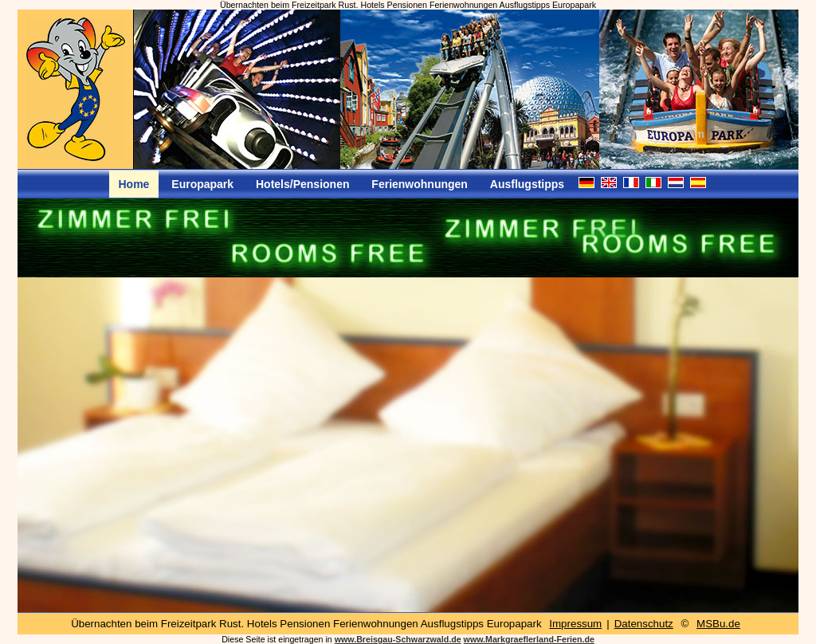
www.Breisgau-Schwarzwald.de (398, 639)
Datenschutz (644, 624)
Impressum (575, 624)
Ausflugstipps (527, 184)
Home (134, 184)
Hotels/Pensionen (302, 184)
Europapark (202, 184)
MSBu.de (718, 624)
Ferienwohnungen (420, 184)
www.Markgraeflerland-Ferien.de (529, 639)
